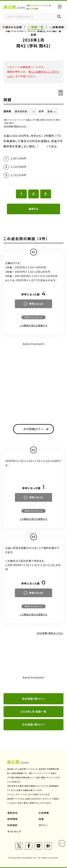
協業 (41, 819)
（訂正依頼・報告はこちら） (15, 126)
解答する (33, 209)
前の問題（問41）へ (34, 699)
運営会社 (13, 813)
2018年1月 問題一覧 (33, 712)
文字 (41, 111)
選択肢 (7, 111)
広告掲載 (44, 813)
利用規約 (13, 825)
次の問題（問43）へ (34, 724)
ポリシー (44, 825)
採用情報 (13, 819)
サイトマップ (14, 831)
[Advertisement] (33, 380)
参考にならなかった (33, 317)
